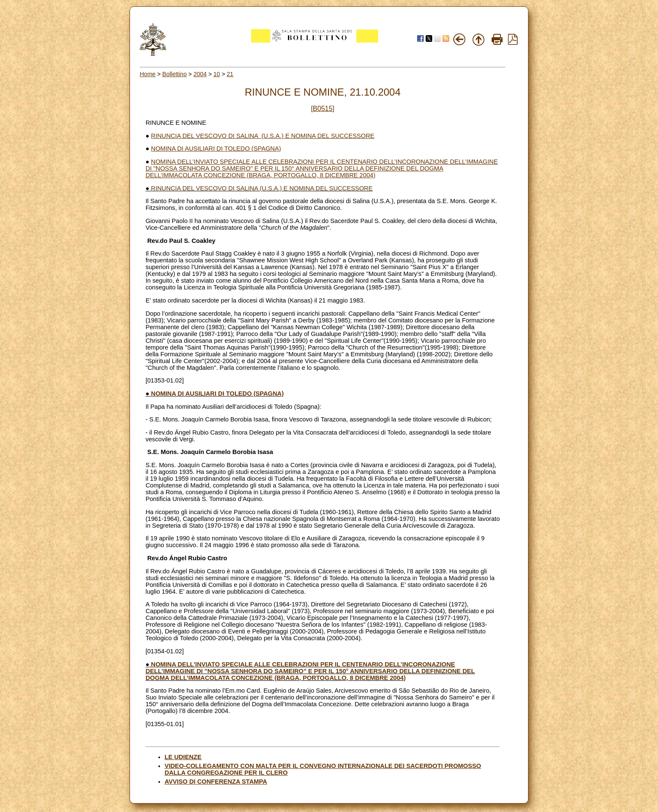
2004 (200, 74)
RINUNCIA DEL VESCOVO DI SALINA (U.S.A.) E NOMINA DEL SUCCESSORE (263, 136)
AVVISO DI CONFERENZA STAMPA (216, 782)
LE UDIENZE (183, 757)
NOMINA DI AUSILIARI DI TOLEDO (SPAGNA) (216, 149)
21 (230, 74)
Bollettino (174, 74)
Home (148, 74)
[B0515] (322, 109)
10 (217, 74)
